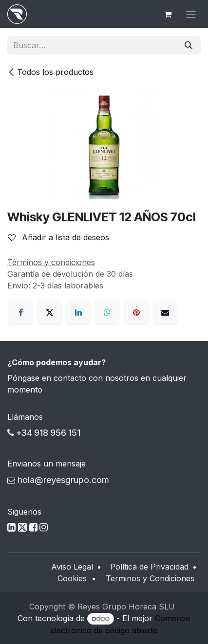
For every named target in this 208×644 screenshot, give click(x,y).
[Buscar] (189, 45)
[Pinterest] (136, 312)
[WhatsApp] (107, 312)
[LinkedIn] (78, 312)
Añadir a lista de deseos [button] (58, 237)
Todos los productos (50, 72)
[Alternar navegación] (191, 14)
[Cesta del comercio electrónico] (168, 14)
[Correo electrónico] (165, 312)
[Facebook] (20, 312)
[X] (50, 312)
